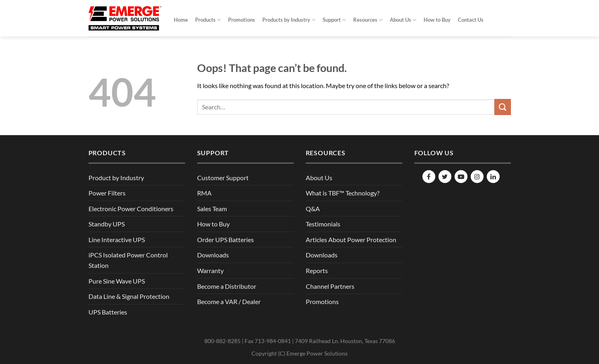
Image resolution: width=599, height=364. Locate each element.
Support (334, 20)
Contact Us (471, 20)
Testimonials (323, 224)
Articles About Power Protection (351, 240)
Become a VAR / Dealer (229, 301)
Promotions (242, 20)
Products (208, 20)
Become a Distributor (227, 286)
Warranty (210, 270)
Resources (368, 20)
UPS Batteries (108, 312)
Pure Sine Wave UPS (117, 281)
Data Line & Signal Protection (129, 296)
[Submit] (502, 107)
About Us (403, 20)
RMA (204, 193)
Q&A (313, 209)
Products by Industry (289, 20)
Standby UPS (107, 224)
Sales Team (212, 209)
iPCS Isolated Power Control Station (128, 260)
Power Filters (107, 193)
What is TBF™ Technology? (343, 193)
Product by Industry (116, 178)
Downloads (213, 255)
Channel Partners (330, 286)
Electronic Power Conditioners (131, 209)
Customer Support (223, 178)
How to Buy (437, 20)
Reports (317, 270)
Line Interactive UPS (117, 240)
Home (181, 20)
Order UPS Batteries (225, 240)
